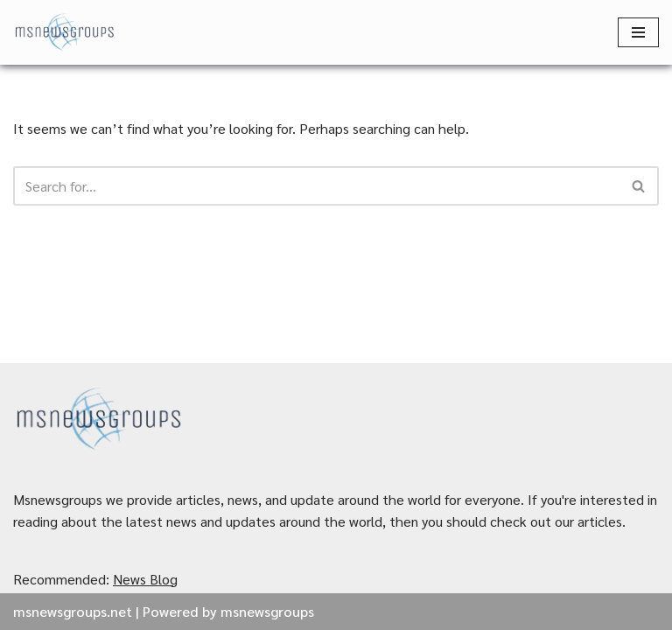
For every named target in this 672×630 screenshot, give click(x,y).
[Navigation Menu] (638, 32)
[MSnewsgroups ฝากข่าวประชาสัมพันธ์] (66, 32)
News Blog (145, 579)
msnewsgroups (267, 611)
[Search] (316, 186)
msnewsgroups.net (73, 611)
